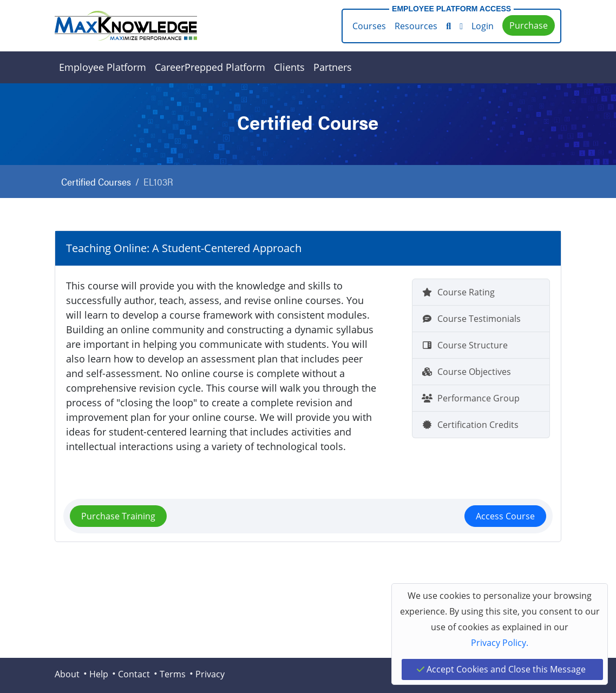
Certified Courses (96, 182)
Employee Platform (103, 67)
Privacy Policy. (500, 643)
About (67, 674)
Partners (333, 67)
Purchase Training (118, 516)
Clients (289, 67)
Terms (173, 674)
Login (483, 26)
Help (99, 674)
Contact (134, 674)
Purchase (529, 25)
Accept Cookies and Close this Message (501, 669)
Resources (416, 26)
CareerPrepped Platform (210, 67)
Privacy (210, 674)
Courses (369, 26)
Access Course (505, 516)
